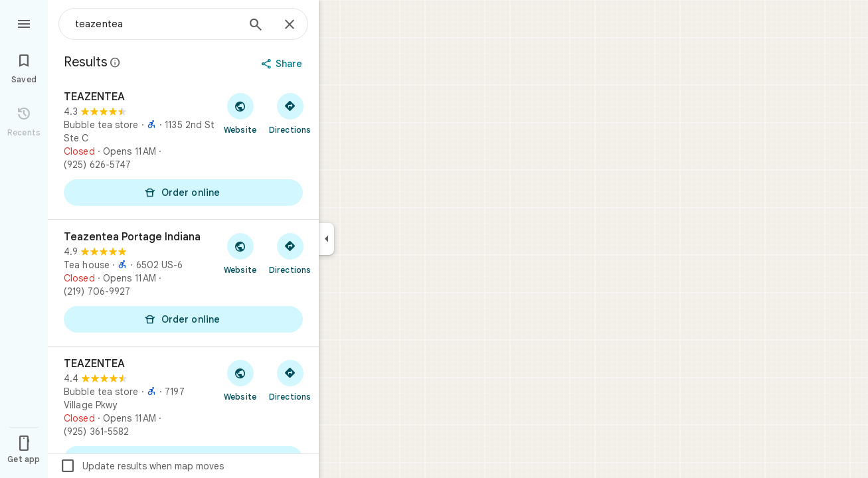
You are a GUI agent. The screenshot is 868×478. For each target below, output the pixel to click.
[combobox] (156, 24)
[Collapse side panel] (326, 239)
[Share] (283, 64)
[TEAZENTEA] (183, 149)
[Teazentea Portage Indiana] (183, 283)
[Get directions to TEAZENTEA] (290, 113)
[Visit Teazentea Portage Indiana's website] (240, 253)
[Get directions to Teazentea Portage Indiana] (290, 253)
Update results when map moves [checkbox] (142, 466)
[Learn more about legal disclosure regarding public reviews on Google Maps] (116, 62)
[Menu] (24, 23)
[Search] (256, 26)
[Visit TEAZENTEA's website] (240, 113)
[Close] (290, 25)
